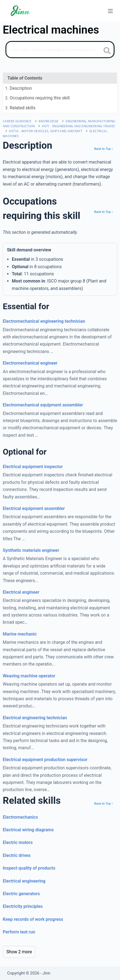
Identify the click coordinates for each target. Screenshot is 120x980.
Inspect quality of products (29, 868)
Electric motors (18, 842)
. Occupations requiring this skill (37, 98)
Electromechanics (20, 817)
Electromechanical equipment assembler (43, 405)
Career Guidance (17, 121)
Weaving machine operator (29, 676)
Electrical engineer (21, 592)
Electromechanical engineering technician (44, 321)
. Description (19, 88)
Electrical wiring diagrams (28, 830)
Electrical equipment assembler (34, 508)
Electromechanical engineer (30, 363)
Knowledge (49, 121)
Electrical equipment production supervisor (45, 760)
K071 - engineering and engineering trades (78, 126)
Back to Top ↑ (104, 149)
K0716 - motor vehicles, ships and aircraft (46, 131)
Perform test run (19, 932)
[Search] (60, 50)
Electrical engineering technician (35, 718)
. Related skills (20, 108)
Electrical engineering (24, 881)
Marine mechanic (20, 634)
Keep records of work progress (33, 919)
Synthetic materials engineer (31, 550)
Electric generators (21, 894)
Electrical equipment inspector (33, 467)
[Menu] (110, 11)
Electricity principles (23, 906)
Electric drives (17, 855)
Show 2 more (19, 952)
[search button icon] (107, 51)
